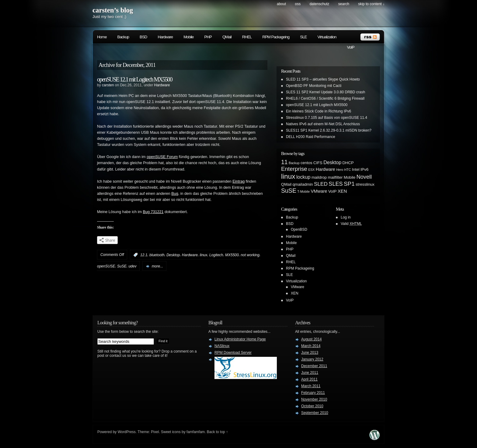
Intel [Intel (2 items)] (356, 169)
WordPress (127, 432)
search (344, 4)
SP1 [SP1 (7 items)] (349, 184)
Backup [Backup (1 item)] (294, 163)
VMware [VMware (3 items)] (319, 191)
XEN (295, 293)
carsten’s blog (113, 10)
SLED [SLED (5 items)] (321, 184)
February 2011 (313, 393)
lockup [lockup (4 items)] (303, 177)
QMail (227, 37)
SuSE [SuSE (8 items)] (289, 191)
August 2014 (311, 339)
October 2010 (312, 406)
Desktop (173, 255)
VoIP (351, 47)
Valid (351, 224)
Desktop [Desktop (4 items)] (332, 162)
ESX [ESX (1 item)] (311, 170)
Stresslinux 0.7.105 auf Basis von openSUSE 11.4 (327, 118)
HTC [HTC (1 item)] (348, 170)
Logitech (216, 255)
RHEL (247, 37)
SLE (303, 37)
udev (132, 266)
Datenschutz (320, 4)
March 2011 (311, 386)
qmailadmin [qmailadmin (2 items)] (303, 184)
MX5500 (232, 255)
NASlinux (222, 346)
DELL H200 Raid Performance (311, 137)
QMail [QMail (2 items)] (286, 184)
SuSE (122, 266)
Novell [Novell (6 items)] (364, 177)
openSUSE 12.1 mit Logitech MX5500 (135, 79)
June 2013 (310, 353)
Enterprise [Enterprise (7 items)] (294, 169)
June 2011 (310, 373)
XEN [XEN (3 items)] (342, 191)
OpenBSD (299, 229)
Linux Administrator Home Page (240, 339)
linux (204, 255)
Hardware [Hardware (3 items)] (326, 169)
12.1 (144, 255)
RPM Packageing (276, 37)
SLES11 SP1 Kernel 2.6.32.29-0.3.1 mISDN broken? (329, 130)
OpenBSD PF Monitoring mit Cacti (314, 86)
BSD (143, 37)
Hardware (165, 37)
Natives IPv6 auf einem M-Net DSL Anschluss (323, 124)
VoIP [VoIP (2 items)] (333, 191)
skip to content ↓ (371, 4)
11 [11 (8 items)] (284, 162)
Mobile (188, 37)
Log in (346, 217)
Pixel (155, 432)
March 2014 (311, 346)
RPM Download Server (233, 353)
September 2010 (315, 413)
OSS (298, 4)
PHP (208, 37)
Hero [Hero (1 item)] (340, 170)
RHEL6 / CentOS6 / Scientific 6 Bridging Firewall (325, 98)
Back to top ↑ (217, 432)
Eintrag (238, 181)
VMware (298, 287)
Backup (123, 37)
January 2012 (312, 359)
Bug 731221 (153, 212)
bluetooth (157, 255)
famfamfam (196, 432)
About (281, 4)
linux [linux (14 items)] (288, 176)
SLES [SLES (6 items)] (336, 184)
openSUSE (106, 266)
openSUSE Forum (162, 157)
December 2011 (314, 366)
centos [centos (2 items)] (306, 163)
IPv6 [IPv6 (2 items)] (364, 169)
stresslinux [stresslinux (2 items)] (365, 184)
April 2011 (309, 379)
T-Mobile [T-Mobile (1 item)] (303, 191)
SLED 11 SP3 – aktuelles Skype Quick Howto (323, 79)
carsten (108, 85)
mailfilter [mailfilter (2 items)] (335, 177)
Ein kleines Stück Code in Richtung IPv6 (319, 111)
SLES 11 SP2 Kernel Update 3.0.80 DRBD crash (326, 92)
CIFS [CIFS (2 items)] (318, 163)
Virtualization (327, 37)
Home (102, 37)
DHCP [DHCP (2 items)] (348, 163)
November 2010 (314, 399)
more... (157, 266)
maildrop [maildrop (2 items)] (319, 177)
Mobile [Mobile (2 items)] (350, 177)
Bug (175, 194)
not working (250, 255)
